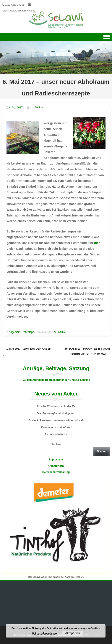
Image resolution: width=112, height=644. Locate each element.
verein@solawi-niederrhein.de (18, 11)
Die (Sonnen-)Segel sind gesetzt (57, 413)
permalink (59, 332)
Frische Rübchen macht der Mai (57, 406)
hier (97, 243)
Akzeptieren (73, 633)
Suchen (56, 444)
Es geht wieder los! (57, 434)
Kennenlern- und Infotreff (57, 428)
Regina (39, 108)
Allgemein (15, 332)
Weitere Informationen (44, 633)
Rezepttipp (28, 332)
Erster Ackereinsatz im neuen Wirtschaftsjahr (57, 420)
